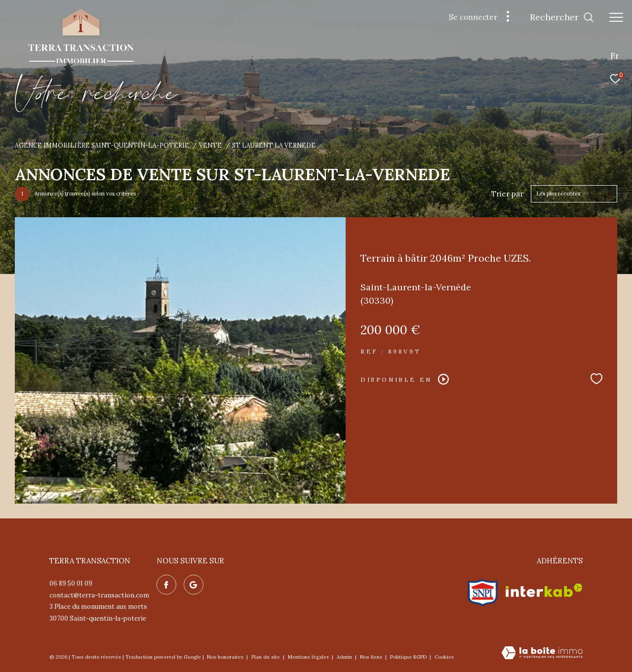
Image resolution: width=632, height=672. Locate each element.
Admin (345, 657)
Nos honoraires (226, 657)
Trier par (507, 194)
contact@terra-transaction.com (99, 595)
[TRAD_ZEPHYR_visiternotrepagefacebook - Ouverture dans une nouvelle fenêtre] (166, 585)
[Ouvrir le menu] (616, 17)
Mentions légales (309, 657)
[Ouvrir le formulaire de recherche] (562, 17)
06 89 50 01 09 (71, 583)
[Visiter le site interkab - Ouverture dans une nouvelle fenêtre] (544, 590)
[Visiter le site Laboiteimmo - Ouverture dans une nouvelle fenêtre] (542, 653)
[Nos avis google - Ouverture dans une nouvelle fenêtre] (194, 585)
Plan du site (266, 657)
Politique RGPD (408, 657)
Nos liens (372, 657)
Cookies (444, 657)
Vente (210, 145)
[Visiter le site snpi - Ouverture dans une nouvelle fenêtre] (483, 591)
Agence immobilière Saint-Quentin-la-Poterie (102, 145)
